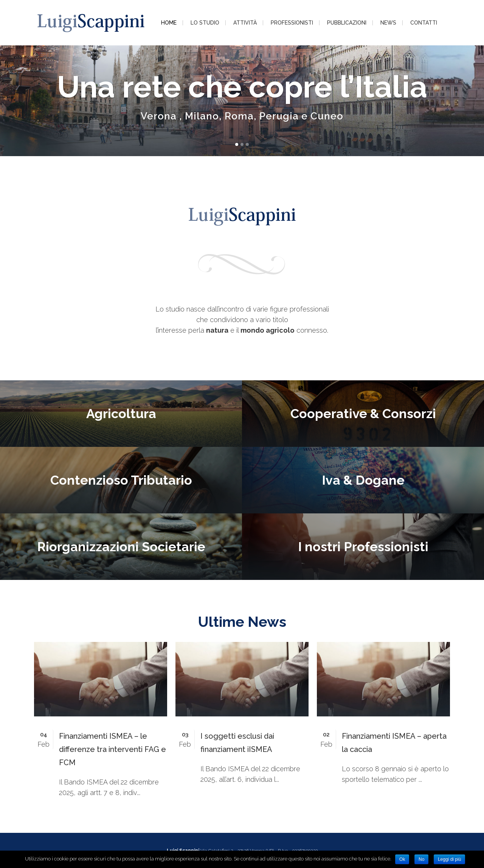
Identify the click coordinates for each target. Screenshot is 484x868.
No (421, 859)
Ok (402, 859)
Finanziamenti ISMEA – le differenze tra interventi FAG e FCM (112, 749)
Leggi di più (449, 859)
